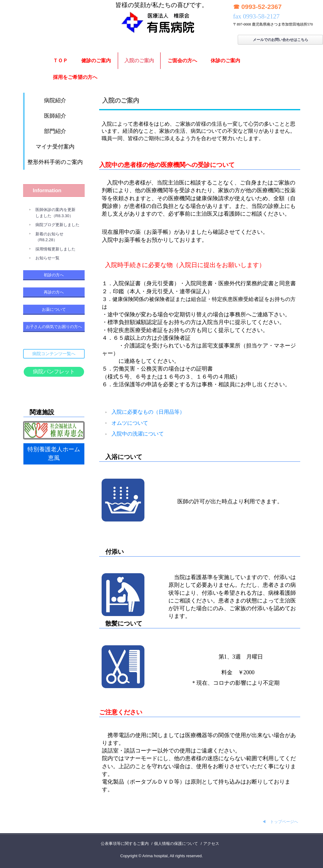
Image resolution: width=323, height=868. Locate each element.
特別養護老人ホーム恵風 (54, 454)
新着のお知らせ (49, 234)
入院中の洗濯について (138, 434)
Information (47, 191)
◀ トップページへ (280, 822)
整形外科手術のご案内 (55, 162)
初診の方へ (54, 275)
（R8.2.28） (46, 240)
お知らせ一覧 (47, 258)
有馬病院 (161, 17)
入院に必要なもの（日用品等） (148, 412)
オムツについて (130, 423)
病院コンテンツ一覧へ (54, 354)
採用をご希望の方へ (75, 77)
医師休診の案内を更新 (55, 210)
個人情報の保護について (176, 844)
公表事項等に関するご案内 (125, 844)
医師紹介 (55, 116)
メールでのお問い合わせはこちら (281, 40)
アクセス (211, 844)
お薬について (54, 309)
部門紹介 (55, 131)
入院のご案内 (139, 61)
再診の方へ (54, 292)
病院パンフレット (54, 372)
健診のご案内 (96, 61)
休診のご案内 (225, 61)
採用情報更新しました (55, 249)
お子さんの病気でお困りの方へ (54, 327)
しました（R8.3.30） (55, 216)
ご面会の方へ (182, 61)
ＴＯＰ (60, 61)
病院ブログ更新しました (57, 225)
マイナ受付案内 (55, 147)
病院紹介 (55, 100)
